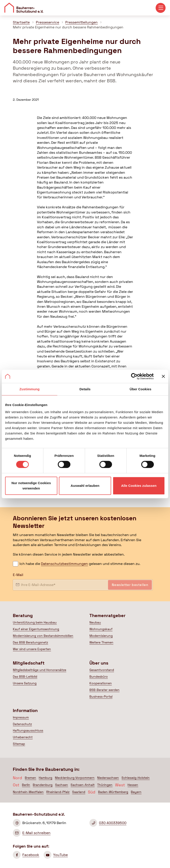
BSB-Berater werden (104, 690)
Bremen (30, 778)
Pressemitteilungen (81, 22)
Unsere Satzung (25, 683)
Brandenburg (43, 785)
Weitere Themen (101, 642)
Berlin (26, 785)
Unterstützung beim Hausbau (35, 622)
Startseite (21, 22)
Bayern (136, 792)
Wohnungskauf (101, 629)
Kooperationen (101, 683)
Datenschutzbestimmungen (64, 564)
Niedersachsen (108, 778)
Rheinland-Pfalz (58, 792)
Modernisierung (101, 636)
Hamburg (45, 778)
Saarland (79, 792)
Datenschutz (22, 724)
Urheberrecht (23, 737)
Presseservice (47, 22)
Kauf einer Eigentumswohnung (36, 629)
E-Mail (18, 575)
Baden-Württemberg (113, 792)
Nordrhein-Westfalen (28, 792)
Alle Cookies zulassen (139, 486)
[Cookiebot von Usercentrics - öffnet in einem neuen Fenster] (134, 376)
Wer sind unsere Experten (32, 649)
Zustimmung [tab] (30, 389)
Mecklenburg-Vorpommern (75, 778)
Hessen (133, 785)
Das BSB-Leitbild (25, 677)
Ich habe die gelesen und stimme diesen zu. (80, 564)
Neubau (95, 622)
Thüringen (105, 785)
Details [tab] (85, 389)
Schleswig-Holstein (136, 778)
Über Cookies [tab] (141, 389)
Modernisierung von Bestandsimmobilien (43, 636)
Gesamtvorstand (102, 670)
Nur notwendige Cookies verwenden (31, 486)
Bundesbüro (99, 677)
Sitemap (19, 744)
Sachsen (62, 785)
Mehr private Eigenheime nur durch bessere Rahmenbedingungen (68, 27)
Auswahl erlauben (85, 486)
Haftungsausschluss (28, 730)
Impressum (21, 717)
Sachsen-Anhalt (83, 785)
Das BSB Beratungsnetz (30, 642)
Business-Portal (101, 696)
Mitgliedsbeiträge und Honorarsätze (40, 670)
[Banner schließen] (163, 376)
